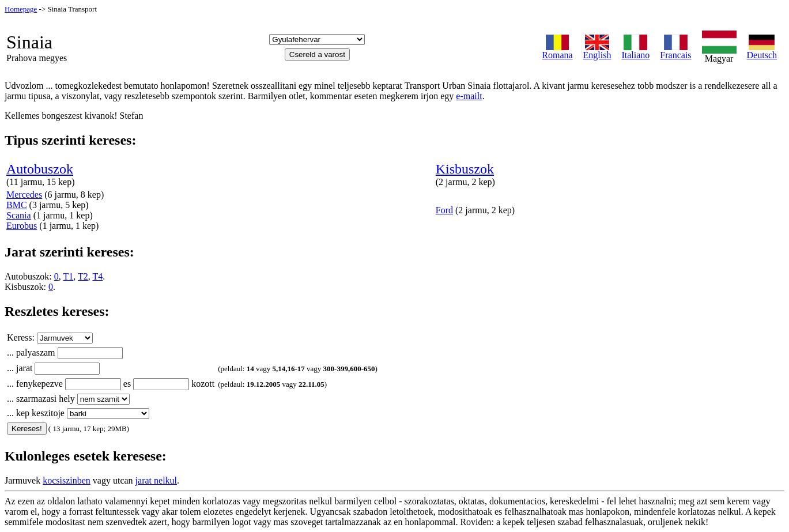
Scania (19, 215)
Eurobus (22, 226)
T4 (98, 276)
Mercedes (24, 195)
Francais (675, 51)
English (597, 51)
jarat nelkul (156, 480)
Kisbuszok (465, 169)
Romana (557, 51)
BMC (17, 205)
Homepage (21, 9)
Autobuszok (40, 169)
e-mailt (469, 96)
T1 (69, 276)
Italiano (635, 51)
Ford (444, 210)
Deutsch (762, 51)
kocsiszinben (67, 480)
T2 (83, 276)
